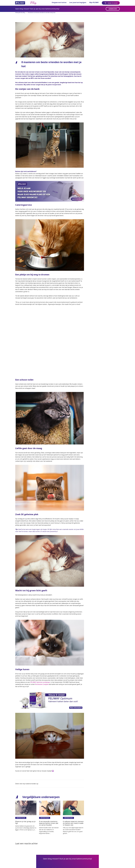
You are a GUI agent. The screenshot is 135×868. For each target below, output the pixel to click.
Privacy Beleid (58, 865)
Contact (47, 865)
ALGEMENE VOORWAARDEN (33, 865)
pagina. (78, 852)
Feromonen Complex (46, 661)
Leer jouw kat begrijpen (76, 2)
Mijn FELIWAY (92, 2)
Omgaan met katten (57, 2)
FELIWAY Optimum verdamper (49, 659)
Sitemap (18, 865)
